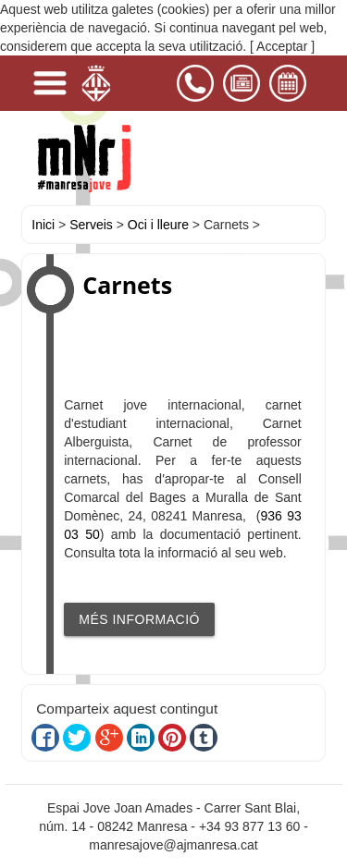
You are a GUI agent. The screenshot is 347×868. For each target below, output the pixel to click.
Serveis (91, 225)
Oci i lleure (158, 225)
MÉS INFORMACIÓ (139, 619)
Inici (43, 225)
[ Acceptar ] (282, 46)
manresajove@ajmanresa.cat (173, 845)
